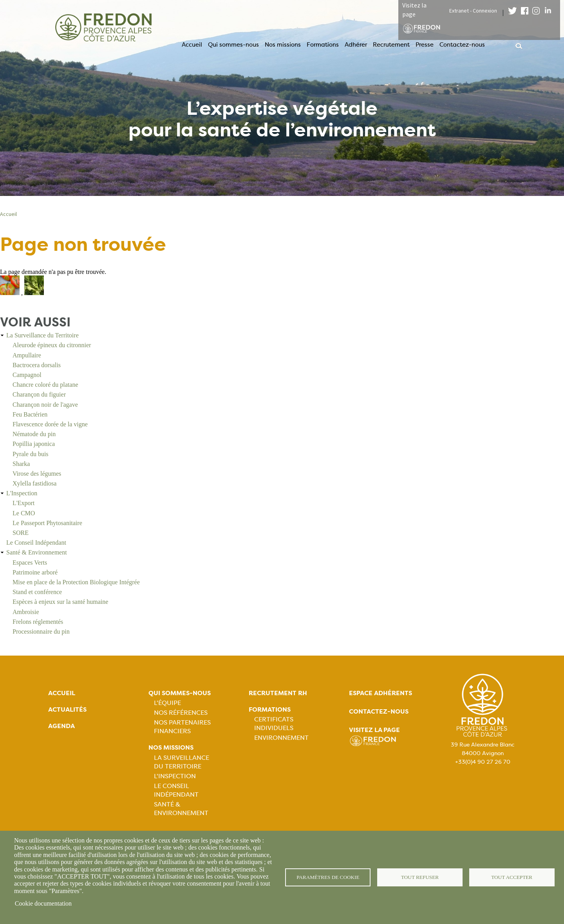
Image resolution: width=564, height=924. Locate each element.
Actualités (67, 709)
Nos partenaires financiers (182, 727)
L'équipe (167, 703)
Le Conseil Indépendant (36, 543)
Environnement (281, 738)
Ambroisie (26, 612)
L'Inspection (22, 493)
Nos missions (283, 45)
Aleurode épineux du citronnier (52, 345)
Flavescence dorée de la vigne (50, 424)
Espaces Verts (30, 563)
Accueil (192, 45)
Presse (425, 45)
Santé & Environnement (37, 552)
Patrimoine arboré (35, 572)
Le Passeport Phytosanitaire (47, 523)
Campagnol (27, 375)
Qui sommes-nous (233, 45)
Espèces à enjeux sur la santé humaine (60, 602)
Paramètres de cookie (328, 877)
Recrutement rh (278, 693)
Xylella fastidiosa (34, 483)
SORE (21, 533)
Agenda (61, 726)
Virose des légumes (37, 474)
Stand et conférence (37, 592)
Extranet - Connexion (473, 11)
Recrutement (391, 45)
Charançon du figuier (39, 394)
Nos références (181, 713)
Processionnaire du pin (41, 631)
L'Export (23, 503)
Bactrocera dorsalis (37, 365)
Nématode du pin (34, 434)
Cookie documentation (43, 903)
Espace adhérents (381, 693)
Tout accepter (512, 877)
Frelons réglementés (38, 622)
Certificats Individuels (274, 724)
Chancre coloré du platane (45, 385)
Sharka (21, 464)
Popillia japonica (34, 444)
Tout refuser (420, 877)
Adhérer (356, 45)
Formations (323, 45)
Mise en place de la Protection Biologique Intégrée (76, 582)
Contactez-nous (462, 45)
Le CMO (24, 513)
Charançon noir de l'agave (45, 405)
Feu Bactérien (30, 414)
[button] (11, 293)
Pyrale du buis (31, 454)
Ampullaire (27, 355)
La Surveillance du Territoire (42, 335)
